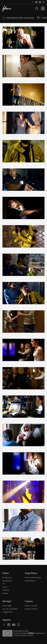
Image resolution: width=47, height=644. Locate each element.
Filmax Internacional (33, 578)
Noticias (6, 590)
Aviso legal (7, 606)
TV (4, 584)
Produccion (7, 578)
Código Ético (8, 612)
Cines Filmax (30, 581)
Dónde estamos (31, 609)
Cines (5, 587)
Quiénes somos (31, 606)
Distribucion (7, 581)
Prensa (5, 593)
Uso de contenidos (10, 609)
